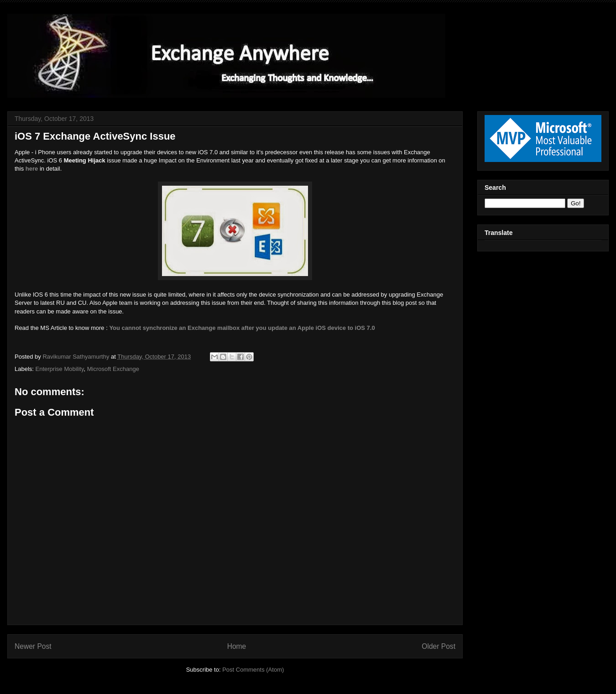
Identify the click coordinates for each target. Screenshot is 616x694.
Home (237, 646)
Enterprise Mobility (60, 369)
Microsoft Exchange (113, 369)
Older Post (439, 646)
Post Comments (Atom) (253, 670)
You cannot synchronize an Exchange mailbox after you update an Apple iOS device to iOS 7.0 (242, 328)
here (32, 169)
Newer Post (33, 646)
